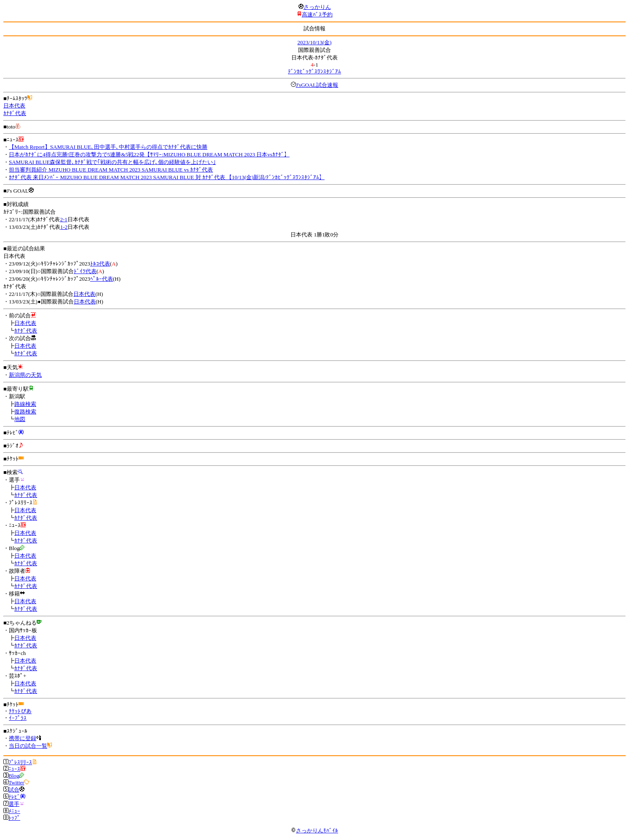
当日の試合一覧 (28, 746)
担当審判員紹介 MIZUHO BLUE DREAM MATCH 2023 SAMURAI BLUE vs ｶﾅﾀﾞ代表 (111, 170)
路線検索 (25, 404)
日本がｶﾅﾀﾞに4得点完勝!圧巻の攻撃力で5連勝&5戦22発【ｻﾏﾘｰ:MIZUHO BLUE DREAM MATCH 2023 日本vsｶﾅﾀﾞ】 (149, 154)
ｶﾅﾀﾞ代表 (15, 113)
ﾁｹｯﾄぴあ (20, 711)
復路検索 (25, 412)
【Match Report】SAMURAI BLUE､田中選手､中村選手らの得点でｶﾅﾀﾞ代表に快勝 (108, 147)
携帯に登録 (23, 738)
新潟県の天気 (25, 375)
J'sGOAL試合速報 (317, 85)
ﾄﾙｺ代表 (100, 264)
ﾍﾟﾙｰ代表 (102, 279)
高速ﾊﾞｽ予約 (317, 15)
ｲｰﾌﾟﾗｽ (18, 718)
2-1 (63, 219)
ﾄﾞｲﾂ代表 (85, 271)
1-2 (64, 227)
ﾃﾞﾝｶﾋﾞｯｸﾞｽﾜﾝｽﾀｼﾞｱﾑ (314, 71)
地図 (20, 419)
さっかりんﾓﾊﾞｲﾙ (314, 831)
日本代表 (14, 106)
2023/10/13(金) (315, 42)
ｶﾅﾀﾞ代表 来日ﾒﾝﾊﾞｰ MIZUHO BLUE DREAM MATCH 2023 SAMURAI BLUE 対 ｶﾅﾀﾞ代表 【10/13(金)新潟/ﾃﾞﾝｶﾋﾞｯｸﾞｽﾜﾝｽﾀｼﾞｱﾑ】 (167, 177)
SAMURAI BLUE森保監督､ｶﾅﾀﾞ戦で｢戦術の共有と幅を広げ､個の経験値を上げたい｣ (112, 162)
